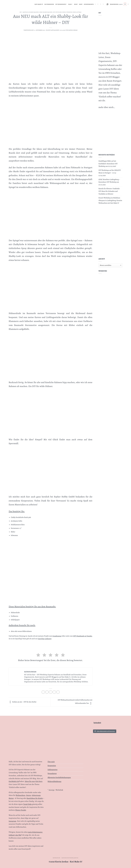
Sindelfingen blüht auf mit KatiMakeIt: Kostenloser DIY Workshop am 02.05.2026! (108, 164)
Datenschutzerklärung (70, 858)
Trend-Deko (27, 804)
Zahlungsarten (53, 770)
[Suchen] (129, 4)
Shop (81, 4)
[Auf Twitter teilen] (47, 692)
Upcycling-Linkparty (45, 639)
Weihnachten (20, 795)
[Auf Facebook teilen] (43, 692)
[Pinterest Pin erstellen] (54, 692)
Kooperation (52, 766)
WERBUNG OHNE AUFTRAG (74, 12)
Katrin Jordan (73, 30)
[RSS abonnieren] (98, 4)
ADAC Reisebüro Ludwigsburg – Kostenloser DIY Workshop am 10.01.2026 (109, 182)
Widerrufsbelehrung (54, 782)
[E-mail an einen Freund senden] (51, 692)
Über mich (51, 762)
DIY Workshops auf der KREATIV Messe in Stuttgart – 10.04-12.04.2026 (110, 173)
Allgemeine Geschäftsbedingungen (59, 778)
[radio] (38, 655)
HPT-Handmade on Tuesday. (83, 636)
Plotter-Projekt (21, 810)
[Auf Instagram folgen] (96, 4)
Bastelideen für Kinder (35, 798)
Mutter (11, 798)
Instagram (12, 821)
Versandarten (52, 774)
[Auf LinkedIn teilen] (58, 692)
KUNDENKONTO (89, 4)
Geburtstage (36, 795)
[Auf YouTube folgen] (104, 4)
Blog (71, 4)
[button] (118, 4)
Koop (76, 4)
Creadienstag (57, 636)
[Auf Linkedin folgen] (101, 4)
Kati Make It (39, 4)
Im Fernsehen (49, 4)
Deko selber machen (46, 12)
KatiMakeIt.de (14, 781)
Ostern (28, 795)
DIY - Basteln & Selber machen (29, 12)
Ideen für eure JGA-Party (34, 781)
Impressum (56, 858)
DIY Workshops (61, 4)
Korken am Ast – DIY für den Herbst (23, 702)
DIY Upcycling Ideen (59, 12)
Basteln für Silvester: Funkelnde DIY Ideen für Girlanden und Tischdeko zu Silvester (109, 191)
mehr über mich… (107, 107)
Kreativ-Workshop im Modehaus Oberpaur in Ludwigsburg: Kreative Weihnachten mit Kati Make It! (110, 200)
